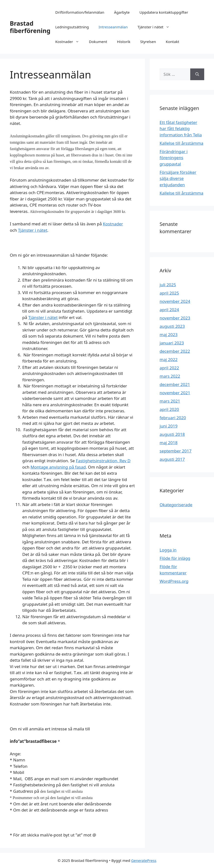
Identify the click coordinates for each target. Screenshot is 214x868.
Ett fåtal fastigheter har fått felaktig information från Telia (181, 129)
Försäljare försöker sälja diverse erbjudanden (178, 178)
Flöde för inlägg (175, 558)
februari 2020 (173, 418)
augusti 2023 (172, 326)
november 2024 (175, 301)
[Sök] (197, 74)
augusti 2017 (172, 459)
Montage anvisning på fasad (58, 467)
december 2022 (175, 351)
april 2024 (169, 310)
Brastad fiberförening (30, 27)
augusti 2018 (172, 434)
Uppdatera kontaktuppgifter (164, 12)
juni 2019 (169, 426)
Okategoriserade (176, 505)
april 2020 (169, 409)
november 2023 (175, 318)
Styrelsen (148, 42)
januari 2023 (172, 343)
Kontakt (172, 42)
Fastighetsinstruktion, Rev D (103, 461)
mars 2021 (170, 401)
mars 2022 (170, 376)
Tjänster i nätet (156, 27)
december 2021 (175, 384)
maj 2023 (169, 335)
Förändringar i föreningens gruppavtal (174, 158)
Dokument (98, 42)
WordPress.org (174, 581)
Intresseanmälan (113, 27)
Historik (124, 42)
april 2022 (169, 368)
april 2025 (169, 293)
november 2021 (175, 393)
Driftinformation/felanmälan (80, 12)
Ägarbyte (122, 12)
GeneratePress (144, 860)
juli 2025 (168, 285)
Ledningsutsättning (72, 27)
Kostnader (70, 42)
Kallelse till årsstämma (182, 143)
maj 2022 (169, 359)
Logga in (168, 550)
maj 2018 (169, 443)
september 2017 (176, 451)
